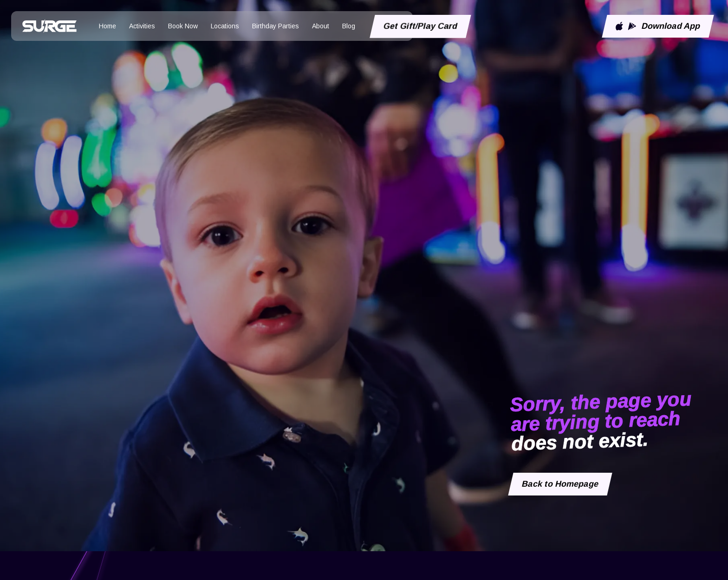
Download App (658, 26)
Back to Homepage (560, 484)
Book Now (183, 26)
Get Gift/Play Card (421, 26)
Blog (349, 26)
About (321, 26)
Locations (225, 26)
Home (107, 26)
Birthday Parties (276, 26)
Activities (142, 26)
